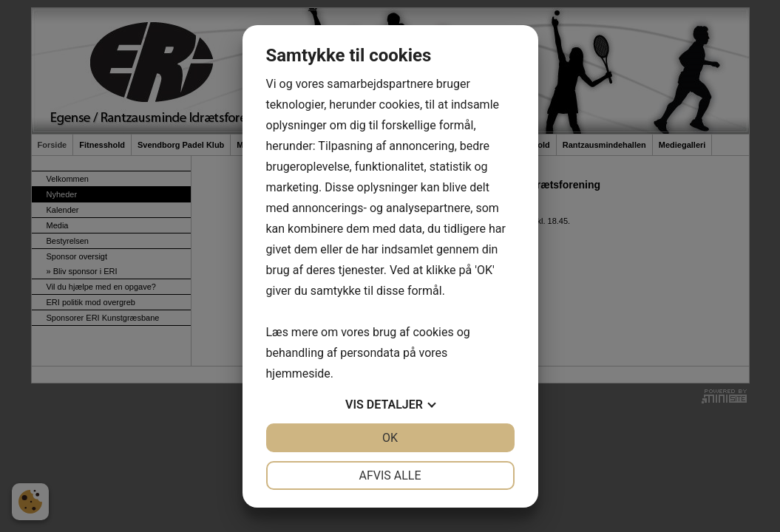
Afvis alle (390, 475)
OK (390, 438)
